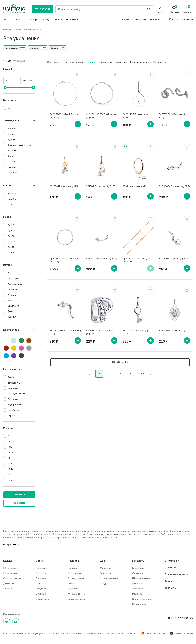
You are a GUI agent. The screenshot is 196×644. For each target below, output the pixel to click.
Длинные (41, 594)
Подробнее (10, 545)
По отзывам (121, 62)
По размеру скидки (141, 62)
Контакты (170, 588)
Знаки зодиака (76, 599)
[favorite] (78, 74)
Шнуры (104, 583)
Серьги (58, 19)
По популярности (74, 62)
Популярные (10, 573)
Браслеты (138, 561)
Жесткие (137, 589)
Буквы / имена (76, 578)
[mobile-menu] (42, 9)
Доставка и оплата (176, 575)
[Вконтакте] (7, 622)
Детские (8, 583)
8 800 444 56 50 (181, 19)
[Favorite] (174, 9)
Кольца (46, 19)
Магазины (155, 19)
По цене (91, 62)
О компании (139, 19)
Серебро (33, 19)
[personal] (161, 9)
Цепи (103, 561)
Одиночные (42, 599)
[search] (149, 9)
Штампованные (109, 578)
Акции (126, 19)
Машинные (106, 568)
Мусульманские (77, 594)
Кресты (72, 568)
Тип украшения (12, 48)
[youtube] (16, 622)
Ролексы (137, 594)
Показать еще (120, 362)
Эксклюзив (72, 19)
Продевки (41, 589)
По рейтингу (106, 62)
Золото (20, 19)
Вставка (54, 48)
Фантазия (106, 573)
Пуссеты (41, 573)
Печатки (8, 589)
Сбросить (19, 503)
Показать (19, 495)
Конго (39, 583)
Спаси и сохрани (13, 578)
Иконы (72, 583)
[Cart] (187, 9)
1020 (141, 374)
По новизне (160, 62)
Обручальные (11, 568)
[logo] (14, 9)
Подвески (74, 561)
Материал (35, 48)
